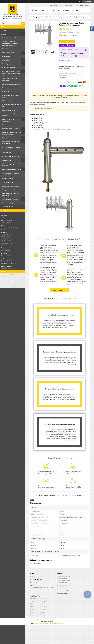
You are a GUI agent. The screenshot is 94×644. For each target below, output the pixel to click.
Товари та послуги (39, 17)
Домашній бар (7, 160)
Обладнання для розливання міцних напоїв (11, 174)
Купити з (67, 45)
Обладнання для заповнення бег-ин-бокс (11, 195)
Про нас (4, 30)
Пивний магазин (7, 49)
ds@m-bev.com (6, 250)
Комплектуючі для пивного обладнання (11, 142)
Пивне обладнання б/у (9, 38)
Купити (67, 42)
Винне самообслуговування (11, 203)
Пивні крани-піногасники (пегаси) (10, 96)
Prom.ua (56, 620)
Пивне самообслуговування (11, 68)
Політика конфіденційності (56, 623)
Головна (34, 10)
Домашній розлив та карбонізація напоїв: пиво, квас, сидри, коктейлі (11, 43)
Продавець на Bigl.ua (47, 622)
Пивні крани (6, 92)
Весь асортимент (59, 290)
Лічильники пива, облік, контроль (10, 115)
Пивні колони (6, 88)
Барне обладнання (8, 53)
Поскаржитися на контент (41, 623)
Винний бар (6, 60)
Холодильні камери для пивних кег (10, 79)
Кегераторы (6, 125)
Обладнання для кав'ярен (10, 199)
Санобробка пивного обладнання (9, 120)
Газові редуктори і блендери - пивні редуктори (12, 133)
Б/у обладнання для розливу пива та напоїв (11, 148)
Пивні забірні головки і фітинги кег (12, 105)
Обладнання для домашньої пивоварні (11, 165)
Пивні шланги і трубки (9, 110)
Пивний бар (6, 56)
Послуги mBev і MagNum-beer (11, 156)
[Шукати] (23, 24)
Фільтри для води (8, 179)
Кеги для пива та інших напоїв (12, 169)
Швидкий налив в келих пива (11, 101)
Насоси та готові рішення (10, 129)
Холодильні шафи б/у (9, 190)
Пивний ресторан (8, 64)
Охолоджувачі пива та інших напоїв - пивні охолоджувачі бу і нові (11, 73)
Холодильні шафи (8, 182)
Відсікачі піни (6, 138)
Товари (3, 34)
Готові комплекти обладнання (12, 84)
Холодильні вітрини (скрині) (11, 186)
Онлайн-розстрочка (7, 207)
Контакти (66, 10)
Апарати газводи (8, 153)
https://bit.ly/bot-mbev (8, 268)
